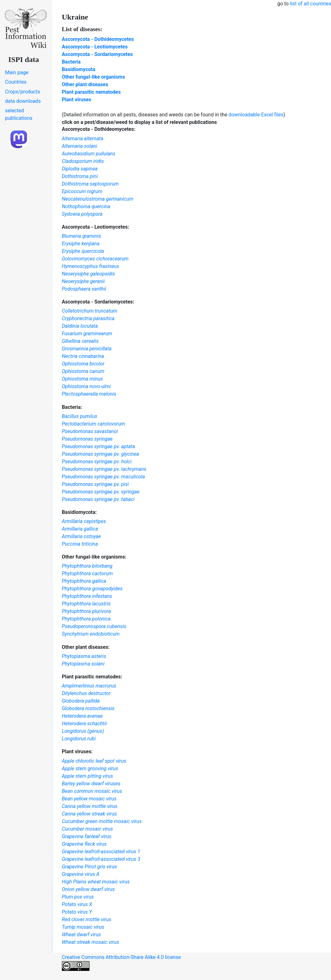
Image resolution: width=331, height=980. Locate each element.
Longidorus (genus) (83, 731)
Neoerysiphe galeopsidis (88, 274)
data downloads (23, 101)
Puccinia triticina (80, 544)
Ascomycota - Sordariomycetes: (98, 302)
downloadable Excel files (256, 115)
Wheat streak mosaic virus (91, 942)
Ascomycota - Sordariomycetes (97, 54)
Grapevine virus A (81, 874)
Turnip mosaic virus (83, 927)
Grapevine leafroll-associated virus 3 (101, 859)
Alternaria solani (79, 146)
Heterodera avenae (82, 716)
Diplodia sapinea (80, 169)
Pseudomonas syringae (87, 439)
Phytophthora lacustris (86, 604)
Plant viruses (77, 100)
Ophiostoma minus (82, 379)
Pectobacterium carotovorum (93, 424)
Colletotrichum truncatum (90, 311)
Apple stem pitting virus (87, 776)
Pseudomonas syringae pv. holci (97, 462)
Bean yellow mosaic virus (89, 799)
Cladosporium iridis (83, 161)
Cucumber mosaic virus (87, 829)
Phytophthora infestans (87, 596)
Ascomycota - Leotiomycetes (95, 47)
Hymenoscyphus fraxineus (91, 266)
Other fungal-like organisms (93, 77)
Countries (16, 82)
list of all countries (310, 4)
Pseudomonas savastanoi (90, 431)
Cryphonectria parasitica (88, 318)
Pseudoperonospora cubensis (94, 626)
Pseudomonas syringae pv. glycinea (100, 454)
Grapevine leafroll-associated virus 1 (101, 852)
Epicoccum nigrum (82, 191)
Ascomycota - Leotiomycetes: (95, 227)
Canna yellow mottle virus (90, 806)
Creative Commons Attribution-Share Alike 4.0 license (121, 963)
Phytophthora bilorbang (87, 566)
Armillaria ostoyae (81, 536)
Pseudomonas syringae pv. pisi (95, 484)
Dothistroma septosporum (90, 184)
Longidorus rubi (79, 739)
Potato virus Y (77, 912)
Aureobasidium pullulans (89, 154)
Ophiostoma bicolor (83, 364)
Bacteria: (72, 407)
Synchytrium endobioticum (91, 634)
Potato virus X (77, 904)
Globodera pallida (81, 701)
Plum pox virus (78, 897)
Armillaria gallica (80, 529)
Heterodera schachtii (84, 724)
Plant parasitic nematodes (91, 92)
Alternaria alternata (83, 139)
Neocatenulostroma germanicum (98, 199)
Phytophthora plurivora (86, 611)
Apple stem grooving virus (90, 768)
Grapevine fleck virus (84, 844)
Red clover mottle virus (87, 919)
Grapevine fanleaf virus (87, 836)
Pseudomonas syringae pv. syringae (101, 492)
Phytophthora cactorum (87, 574)
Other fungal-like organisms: (94, 557)
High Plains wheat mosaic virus (96, 882)
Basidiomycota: (79, 512)
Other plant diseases (85, 84)
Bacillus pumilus (80, 416)
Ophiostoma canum (83, 371)
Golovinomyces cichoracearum (95, 259)
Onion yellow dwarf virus (88, 889)
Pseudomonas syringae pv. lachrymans (104, 469)
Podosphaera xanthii (84, 289)
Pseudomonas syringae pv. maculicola (103, 477)
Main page (17, 72)
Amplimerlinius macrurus (89, 686)
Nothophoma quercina (86, 206)
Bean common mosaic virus (92, 791)
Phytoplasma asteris (84, 656)
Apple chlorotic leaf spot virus (94, 761)
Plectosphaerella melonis (89, 394)
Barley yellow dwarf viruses (91, 784)
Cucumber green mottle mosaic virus (102, 821)
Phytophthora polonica (86, 619)
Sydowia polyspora (82, 214)
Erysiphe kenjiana (81, 244)
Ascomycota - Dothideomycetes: (99, 129)
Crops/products (23, 92)
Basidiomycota (79, 69)
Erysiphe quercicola (83, 251)
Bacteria (71, 62)
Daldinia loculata (80, 326)
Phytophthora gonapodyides (92, 589)
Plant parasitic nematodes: (92, 677)
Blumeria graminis (81, 236)
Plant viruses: (77, 752)
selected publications (19, 114)
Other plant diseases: (86, 647)
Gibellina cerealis (80, 341)
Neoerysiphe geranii (83, 281)
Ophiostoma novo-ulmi (86, 386)
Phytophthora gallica (84, 581)
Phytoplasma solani (83, 664)
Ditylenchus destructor (86, 693)
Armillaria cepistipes (84, 521)
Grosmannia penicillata (87, 349)
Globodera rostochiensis (88, 708)
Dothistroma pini (80, 176)
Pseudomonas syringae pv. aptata (98, 446)
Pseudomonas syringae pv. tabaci (98, 499)
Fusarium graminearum (87, 334)
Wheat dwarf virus (81, 935)
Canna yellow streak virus (89, 814)
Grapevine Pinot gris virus (90, 867)
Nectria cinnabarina (83, 356)
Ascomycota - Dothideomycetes (98, 39)
